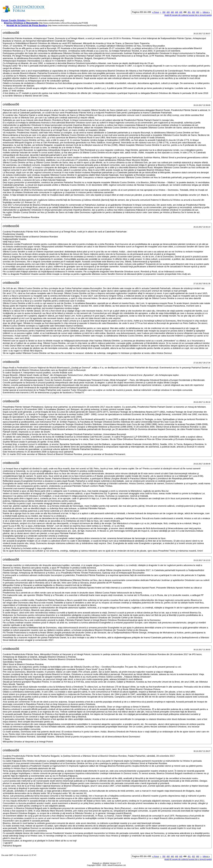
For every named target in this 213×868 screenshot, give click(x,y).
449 (181, 12)
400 (168, 12)
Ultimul (206, 12)
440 (172, 12)
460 (198, 12)
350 (164, 12)
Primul (156, 12)
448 (177, 12)
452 (193, 12)
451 (189, 12)
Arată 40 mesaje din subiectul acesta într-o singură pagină (188, 15)
